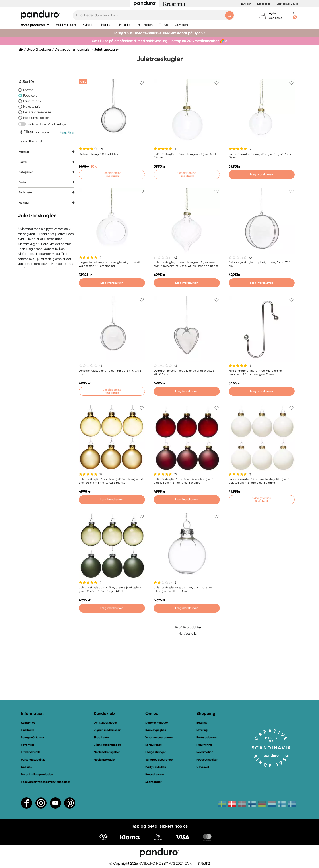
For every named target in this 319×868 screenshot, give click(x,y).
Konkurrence (154, 745)
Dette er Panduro (157, 723)
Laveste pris (32, 101)
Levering (202, 730)
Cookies (26, 767)
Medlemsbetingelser (107, 752)
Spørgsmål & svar (287, 4)
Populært (30, 95)
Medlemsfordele (104, 760)
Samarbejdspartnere (159, 760)
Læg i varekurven (262, 174)
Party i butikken (156, 767)
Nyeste (28, 90)
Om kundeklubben (106, 723)
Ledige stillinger (156, 752)
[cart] (292, 15)
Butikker (246, 4)
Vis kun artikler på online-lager (47, 124)
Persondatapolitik (33, 760)
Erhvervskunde (31, 752)
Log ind (273, 13)
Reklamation (205, 752)
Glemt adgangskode (107, 745)
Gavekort (203, 767)
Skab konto (275, 18)
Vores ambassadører (159, 737)
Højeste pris (32, 107)
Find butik (27, 730)
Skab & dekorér (39, 49)
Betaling (202, 723)
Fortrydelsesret (207, 737)
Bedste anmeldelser (38, 112)
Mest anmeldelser (36, 118)
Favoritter (28, 745)
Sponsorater (154, 782)
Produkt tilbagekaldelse (37, 774)
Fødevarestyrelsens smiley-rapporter (46, 782)
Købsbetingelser (207, 760)
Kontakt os (264, 4)
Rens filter (67, 133)
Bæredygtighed (156, 730)
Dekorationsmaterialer (73, 49)
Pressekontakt (155, 774)
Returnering (204, 745)
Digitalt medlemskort (108, 730)
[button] (35, 25)
